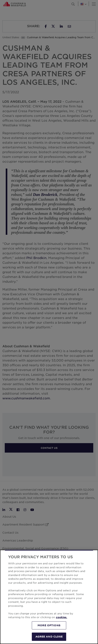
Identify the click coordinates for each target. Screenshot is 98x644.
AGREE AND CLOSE (49, 637)
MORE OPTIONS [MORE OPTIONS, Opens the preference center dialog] (49, 625)
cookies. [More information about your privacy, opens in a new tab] (62, 617)
